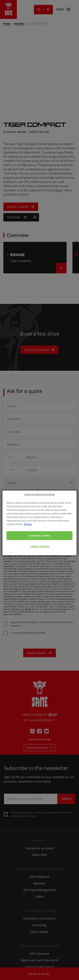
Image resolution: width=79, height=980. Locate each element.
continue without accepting (39, 550)
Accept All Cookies (39, 592)
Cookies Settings (39, 603)
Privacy (28, 581)
